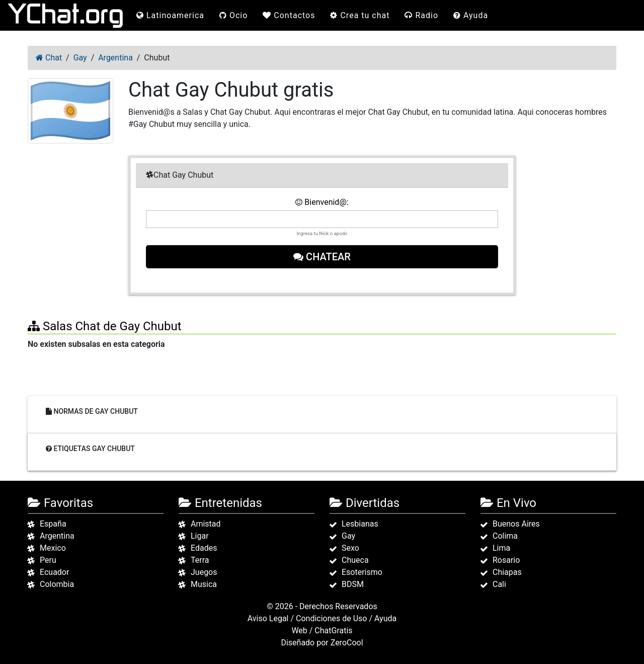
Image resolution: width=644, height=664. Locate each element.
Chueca (355, 560)
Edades (204, 548)
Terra (200, 560)
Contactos (289, 15)
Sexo (350, 548)
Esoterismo (362, 572)
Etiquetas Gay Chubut (90, 449)
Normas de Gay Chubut (92, 411)
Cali (499, 584)
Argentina (57, 536)
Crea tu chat (360, 15)
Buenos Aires (516, 524)
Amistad (206, 524)
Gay (348, 536)
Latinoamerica (170, 15)
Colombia (57, 584)
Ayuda (471, 15)
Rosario (506, 560)
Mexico (53, 548)
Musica (204, 584)
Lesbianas (360, 524)
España (53, 524)
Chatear (322, 257)
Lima (501, 548)
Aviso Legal (268, 618)
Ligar (200, 536)
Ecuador (54, 572)
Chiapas (507, 572)
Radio (421, 15)
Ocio (233, 15)
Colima (505, 536)
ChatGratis (333, 631)
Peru (48, 560)
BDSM (353, 584)
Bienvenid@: (322, 202)
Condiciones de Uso (331, 618)
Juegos (204, 572)
